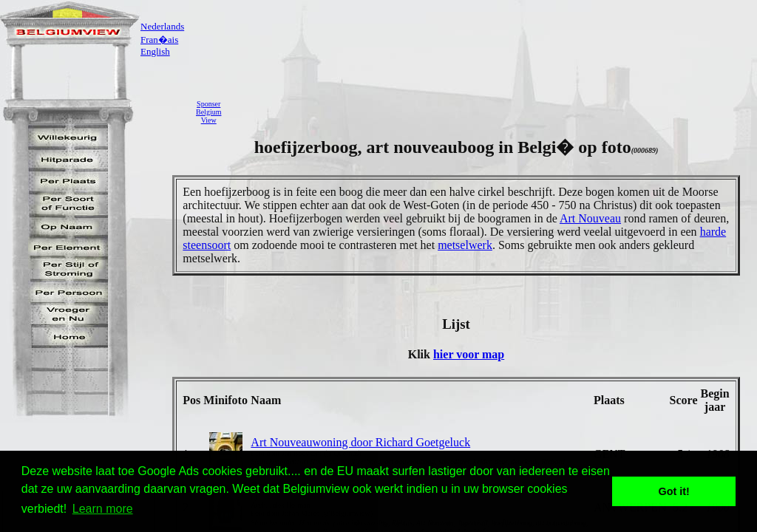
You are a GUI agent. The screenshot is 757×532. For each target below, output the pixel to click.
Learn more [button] (103, 509)
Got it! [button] (674, 491)
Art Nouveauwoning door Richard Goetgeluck (360, 442)
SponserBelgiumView (208, 112)
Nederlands (162, 26)
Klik (421, 354)
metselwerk (465, 245)
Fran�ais (159, 40)
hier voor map (469, 354)
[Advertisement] (493, 112)
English (155, 51)
